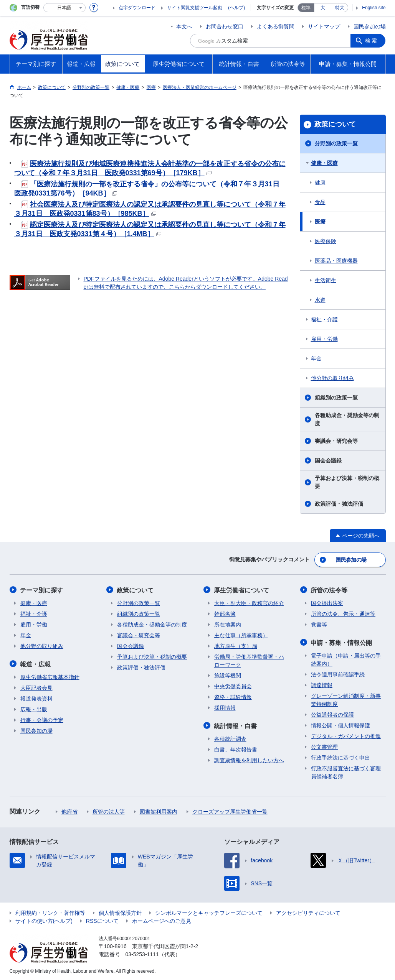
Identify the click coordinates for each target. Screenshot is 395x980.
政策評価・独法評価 (339, 504)
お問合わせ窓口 (225, 26)
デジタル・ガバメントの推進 (346, 735)
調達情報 (322, 684)
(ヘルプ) (236, 8)
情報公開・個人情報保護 (340, 724)
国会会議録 (328, 460)
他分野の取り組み (332, 378)
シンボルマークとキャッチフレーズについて (209, 912)
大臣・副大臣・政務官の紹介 (249, 602)
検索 (372, 41)
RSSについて (102, 920)
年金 (316, 358)
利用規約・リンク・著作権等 (50, 912)
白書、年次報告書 (236, 748)
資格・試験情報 (233, 696)
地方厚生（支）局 (236, 645)
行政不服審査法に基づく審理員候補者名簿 (346, 771)
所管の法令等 (329, 589)
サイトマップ (324, 26)
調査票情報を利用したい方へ (249, 759)
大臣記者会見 (36, 687)
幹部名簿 (225, 613)
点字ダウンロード (137, 8)
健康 (320, 183)
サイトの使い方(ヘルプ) (44, 920)
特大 (340, 8)
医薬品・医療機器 (336, 261)
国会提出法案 (327, 602)
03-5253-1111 (142, 953)
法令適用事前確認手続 (338, 673)
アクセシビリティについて (308, 912)
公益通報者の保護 (332, 714)
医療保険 (326, 241)
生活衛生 (326, 280)
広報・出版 (34, 708)
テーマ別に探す (42, 589)
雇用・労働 (324, 339)
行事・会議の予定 (42, 719)
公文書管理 (324, 746)
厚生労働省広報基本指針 (50, 676)
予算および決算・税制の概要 (347, 482)
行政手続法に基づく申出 (340, 756)
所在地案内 (228, 624)
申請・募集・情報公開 (342, 642)
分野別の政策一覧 (336, 143)
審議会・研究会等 (336, 441)
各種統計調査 (230, 738)
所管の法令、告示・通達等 (343, 613)
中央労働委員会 (233, 686)
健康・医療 (324, 163)
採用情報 (225, 707)
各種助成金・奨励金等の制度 (347, 419)
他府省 (69, 811)
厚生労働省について (242, 589)
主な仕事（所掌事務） (241, 635)
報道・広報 (36, 663)
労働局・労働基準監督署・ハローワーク (249, 660)
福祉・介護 (324, 319)
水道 (320, 300)
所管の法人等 (109, 811)
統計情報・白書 (236, 725)
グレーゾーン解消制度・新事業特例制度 (346, 699)
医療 (320, 222)
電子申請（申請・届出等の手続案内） (346, 659)
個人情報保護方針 (120, 912)
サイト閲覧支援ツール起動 (195, 8)
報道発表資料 (36, 697)
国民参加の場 (370, 26)
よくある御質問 (276, 26)
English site (374, 8)
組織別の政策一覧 (336, 398)
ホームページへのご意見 (162, 920)
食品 (320, 202)
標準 (306, 8)
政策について (335, 124)
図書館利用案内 (159, 811)
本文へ (184, 26)
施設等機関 (228, 675)
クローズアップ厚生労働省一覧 (230, 811)
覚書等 (319, 624)
